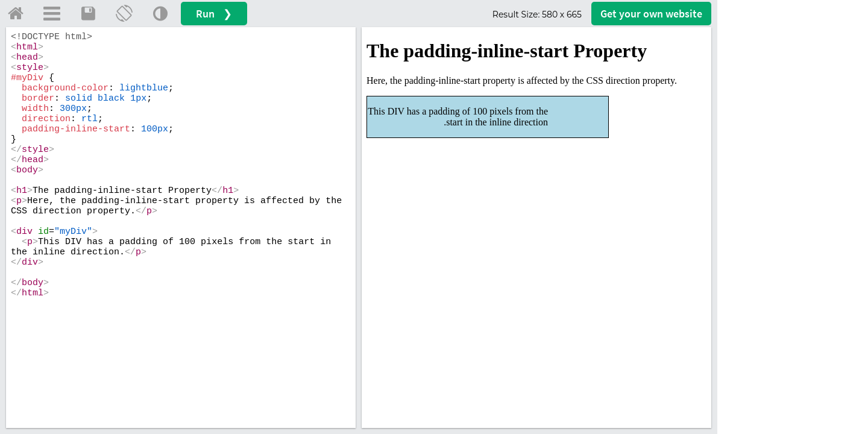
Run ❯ (214, 14)
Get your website (651, 14)
